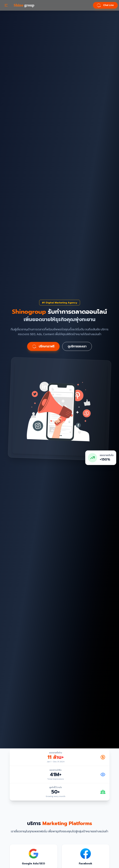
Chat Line (105, 5)
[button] (6, 5)
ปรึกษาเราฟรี (43, 346)
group (24, 5)
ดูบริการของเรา (77, 346)
